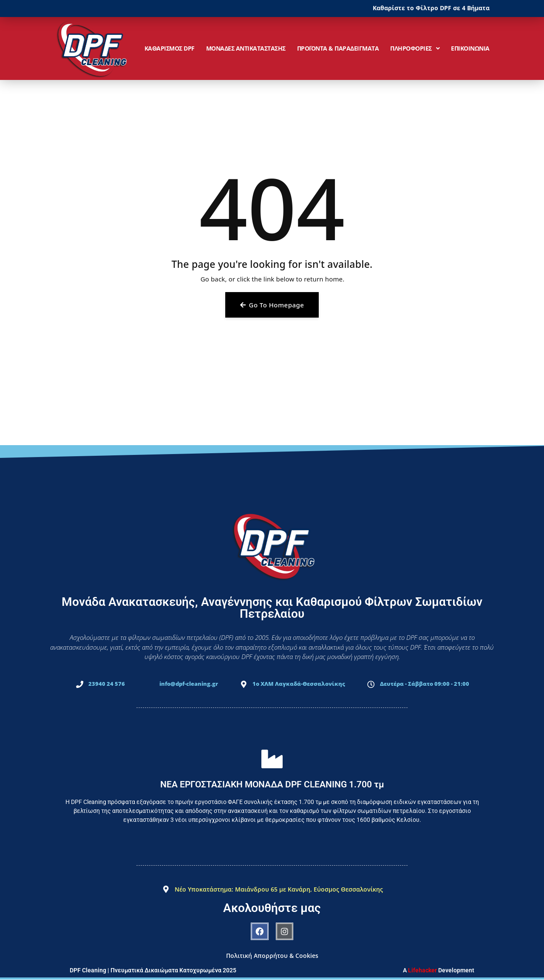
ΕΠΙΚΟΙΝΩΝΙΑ (470, 48)
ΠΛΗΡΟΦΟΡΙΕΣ (415, 48)
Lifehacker (422, 970)
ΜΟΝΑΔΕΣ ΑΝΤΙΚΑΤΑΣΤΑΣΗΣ (246, 48)
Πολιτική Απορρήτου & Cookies (272, 956)
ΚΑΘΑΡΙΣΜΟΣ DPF (170, 48)
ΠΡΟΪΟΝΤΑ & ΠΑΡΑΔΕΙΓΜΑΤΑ (338, 48)
